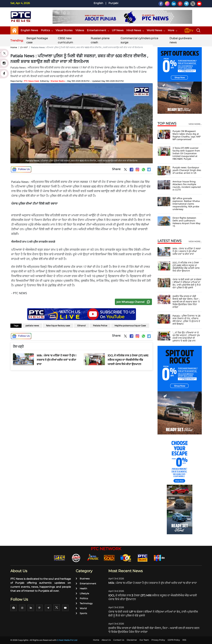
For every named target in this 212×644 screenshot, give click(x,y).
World (81, 608)
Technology (84, 603)
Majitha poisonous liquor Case (130, 326)
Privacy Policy (158, 640)
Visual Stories (64, 30)
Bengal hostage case (37, 40)
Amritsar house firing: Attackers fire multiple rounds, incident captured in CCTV (187, 186)
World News (156, 30)
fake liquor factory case (58, 326)
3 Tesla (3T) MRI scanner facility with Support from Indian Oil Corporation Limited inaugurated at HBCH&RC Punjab (186, 153)
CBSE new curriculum (65, 40)
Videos (80, 30)
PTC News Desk (31, 81)
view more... (195, 124)
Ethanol (81, 326)
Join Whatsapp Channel (134, 302)
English (98, 3)
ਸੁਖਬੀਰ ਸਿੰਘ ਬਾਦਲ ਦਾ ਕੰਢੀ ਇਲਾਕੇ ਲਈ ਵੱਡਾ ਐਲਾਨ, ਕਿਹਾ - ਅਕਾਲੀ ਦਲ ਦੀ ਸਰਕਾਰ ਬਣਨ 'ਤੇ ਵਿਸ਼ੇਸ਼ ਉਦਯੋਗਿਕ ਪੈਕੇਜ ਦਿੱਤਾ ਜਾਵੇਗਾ (186, 302)
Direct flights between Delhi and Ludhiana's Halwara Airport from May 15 (186, 222)
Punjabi (113, 3)
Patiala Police (100, 326)
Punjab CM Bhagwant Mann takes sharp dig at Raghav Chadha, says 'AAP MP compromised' (187, 135)
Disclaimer (132, 640)
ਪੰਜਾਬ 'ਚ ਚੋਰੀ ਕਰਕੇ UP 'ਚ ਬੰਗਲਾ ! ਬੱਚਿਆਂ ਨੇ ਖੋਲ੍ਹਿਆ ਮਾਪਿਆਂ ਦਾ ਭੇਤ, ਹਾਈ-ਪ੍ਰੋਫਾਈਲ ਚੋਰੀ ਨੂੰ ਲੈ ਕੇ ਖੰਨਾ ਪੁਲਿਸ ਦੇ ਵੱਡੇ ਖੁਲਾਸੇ (187, 283)
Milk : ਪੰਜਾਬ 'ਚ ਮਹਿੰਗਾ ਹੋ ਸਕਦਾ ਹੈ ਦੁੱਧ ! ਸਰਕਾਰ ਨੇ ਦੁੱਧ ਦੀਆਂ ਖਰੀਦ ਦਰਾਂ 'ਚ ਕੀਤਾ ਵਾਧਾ (187, 251)
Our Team (144, 640)
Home (14, 47)
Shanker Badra (58, 81)
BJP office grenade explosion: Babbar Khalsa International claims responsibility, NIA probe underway (186, 204)
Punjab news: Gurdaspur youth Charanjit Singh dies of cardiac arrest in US (187, 170)
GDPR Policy (174, 640)
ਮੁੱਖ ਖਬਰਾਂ (24, 47)
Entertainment (98, 30)
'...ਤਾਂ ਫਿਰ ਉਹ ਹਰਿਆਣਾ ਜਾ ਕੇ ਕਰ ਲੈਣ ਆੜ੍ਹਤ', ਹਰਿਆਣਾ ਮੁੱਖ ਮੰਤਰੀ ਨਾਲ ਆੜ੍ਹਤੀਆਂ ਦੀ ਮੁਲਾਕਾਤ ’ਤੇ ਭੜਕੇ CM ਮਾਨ (186, 337)
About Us (106, 640)
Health (81, 588)
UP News (118, 30)
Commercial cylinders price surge (139, 40)
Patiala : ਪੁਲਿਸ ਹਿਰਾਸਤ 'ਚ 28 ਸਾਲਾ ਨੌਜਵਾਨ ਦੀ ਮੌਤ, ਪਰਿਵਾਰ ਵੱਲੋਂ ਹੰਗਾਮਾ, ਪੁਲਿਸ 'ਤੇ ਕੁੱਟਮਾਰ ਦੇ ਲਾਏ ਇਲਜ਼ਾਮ (186, 320)
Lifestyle (82, 593)
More (172, 30)
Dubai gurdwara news (181, 40)
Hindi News (135, 30)
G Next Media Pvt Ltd (67, 640)
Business (83, 579)
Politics (47, 30)
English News (29, 30)
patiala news (32, 326)
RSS (184, 640)
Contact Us (119, 640)
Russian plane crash (100, 40)
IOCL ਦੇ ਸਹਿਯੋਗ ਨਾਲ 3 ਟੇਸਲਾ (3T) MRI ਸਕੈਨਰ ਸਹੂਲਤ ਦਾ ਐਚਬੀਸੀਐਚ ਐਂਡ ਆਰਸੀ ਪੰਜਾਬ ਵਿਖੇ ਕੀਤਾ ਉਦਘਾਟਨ (186, 267)
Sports (81, 613)
